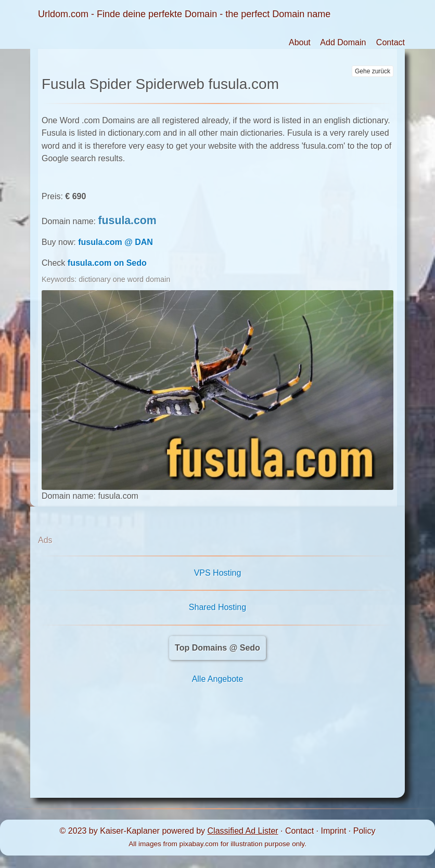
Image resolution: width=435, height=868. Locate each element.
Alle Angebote (218, 679)
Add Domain (343, 42)
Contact (391, 42)
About (300, 42)
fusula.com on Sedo (107, 263)
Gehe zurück (373, 71)
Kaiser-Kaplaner (130, 831)
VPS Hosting (218, 573)
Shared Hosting (217, 607)
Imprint (333, 831)
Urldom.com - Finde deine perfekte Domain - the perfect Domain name (184, 14)
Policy (364, 831)
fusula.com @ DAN (116, 242)
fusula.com (127, 221)
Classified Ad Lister (243, 831)
